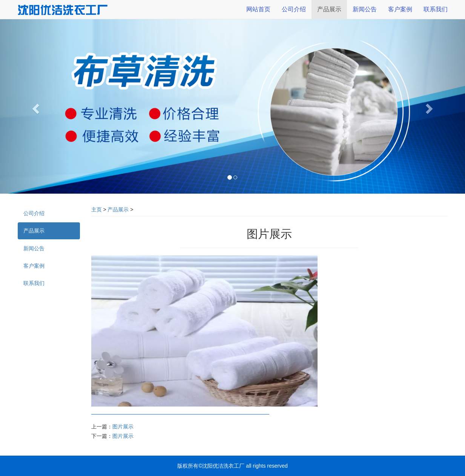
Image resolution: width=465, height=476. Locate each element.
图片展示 (123, 427)
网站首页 (258, 9)
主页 (97, 210)
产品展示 (118, 210)
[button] (35, 106)
